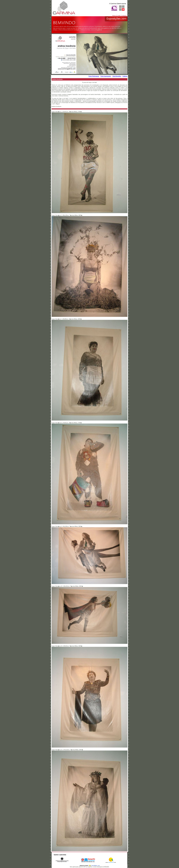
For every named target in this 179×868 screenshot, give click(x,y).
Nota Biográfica (117, 76)
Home (114, 16)
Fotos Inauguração (106, 76)
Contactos (124, 16)
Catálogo (125, 76)
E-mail (118, 16)
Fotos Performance (94, 76)
